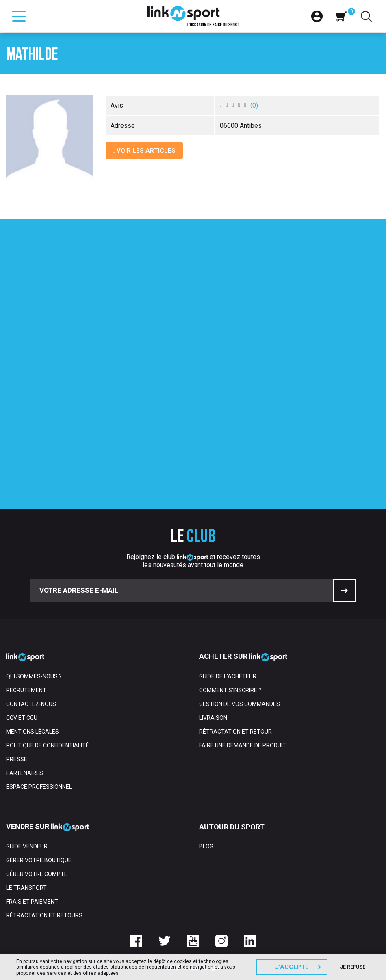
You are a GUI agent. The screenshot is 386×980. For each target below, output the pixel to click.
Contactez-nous (31, 704)
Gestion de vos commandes (240, 704)
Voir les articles (144, 151)
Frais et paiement (32, 902)
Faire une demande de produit (243, 745)
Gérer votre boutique (39, 860)
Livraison (213, 718)
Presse (17, 759)
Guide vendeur (27, 846)
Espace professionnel (39, 787)
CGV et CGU (22, 718)
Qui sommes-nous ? (34, 676)
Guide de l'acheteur (228, 676)
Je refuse (353, 967)
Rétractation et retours (44, 915)
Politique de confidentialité (48, 745)
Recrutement (26, 690)
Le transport (26, 888)
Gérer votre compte (37, 874)
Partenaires (25, 773)
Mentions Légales (33, 732)
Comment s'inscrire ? (230, 690)
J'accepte (292, 967)
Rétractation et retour (235, 732)
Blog (206, 846)
